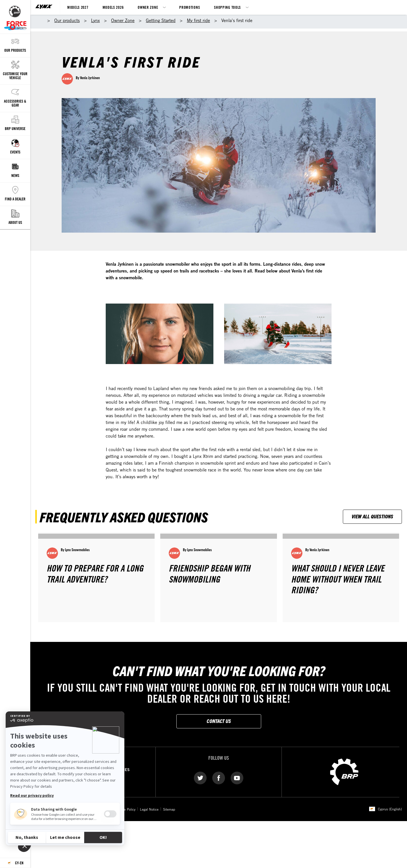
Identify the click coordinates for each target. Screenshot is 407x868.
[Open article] (96, 577)
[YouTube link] (237, 778)
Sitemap (169, 809)
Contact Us (219, 721)
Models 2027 (78, 7)
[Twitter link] (200, 778)
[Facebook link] (219, 778)
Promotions (190, 7)
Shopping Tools (227, 7)
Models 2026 (113, 7)
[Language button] (15, 863)
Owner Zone (148, 7)
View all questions (372, 516)
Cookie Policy (126, 809)
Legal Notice (149, 809)
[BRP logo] (344, 771)
